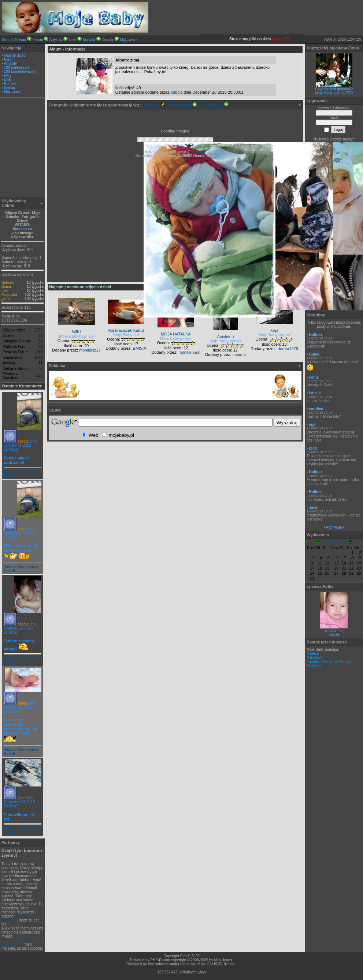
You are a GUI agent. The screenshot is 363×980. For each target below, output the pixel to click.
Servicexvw (23, 229)
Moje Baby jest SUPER (334, 93)
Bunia (6, 287)
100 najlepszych (17, 67)
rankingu (154, 105)
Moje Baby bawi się (76, 336)
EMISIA (139, 348)
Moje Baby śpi (126, 335)
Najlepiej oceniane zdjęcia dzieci (80, 287)
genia (6, 299)
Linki (73, 40)
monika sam (189, 352)
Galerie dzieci (15, 55)
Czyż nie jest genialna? (334, 89)
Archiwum (334, 527)
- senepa (197, 152)
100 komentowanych (21, 72)
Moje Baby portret (176, 338)
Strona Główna (14, 40)
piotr (5, 291)
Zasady (108, 40)
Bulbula (8, 283)
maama (239, 354)
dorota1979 (288, 349)
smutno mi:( (334, 630)
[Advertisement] (23, 149)
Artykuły (56, 40)
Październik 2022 (334, 543)
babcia (23, 441)
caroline (316, 409)
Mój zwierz (129, 40)
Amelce (313, 654)
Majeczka (9, 295)
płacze (334, 634)
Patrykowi (314, 658)
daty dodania (182, 105)
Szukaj (10, 88)
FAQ (8, 76)
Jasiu (314, 508)
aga (312, 425)
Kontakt (89, 40)
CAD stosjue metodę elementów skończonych (18, 940)
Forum (38, 40)
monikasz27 (90, 350)
